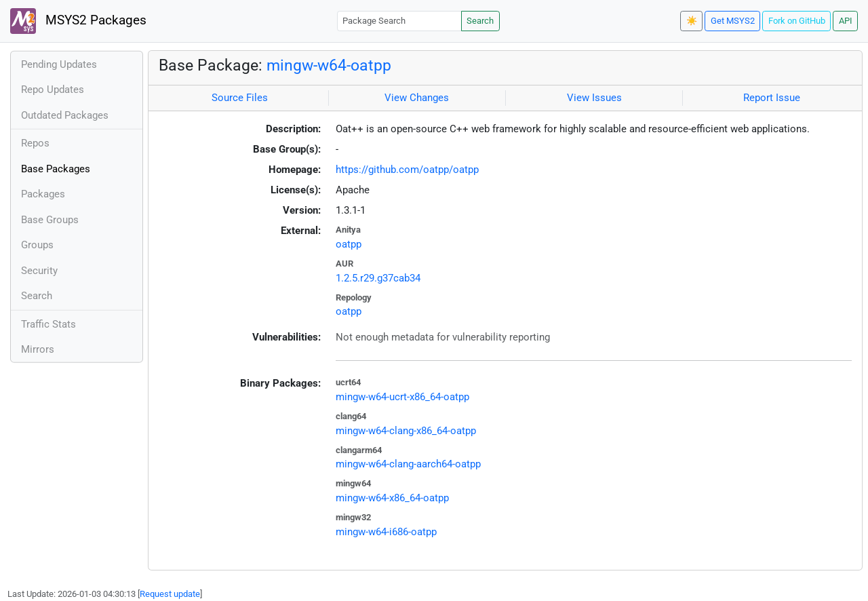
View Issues (594, 98)
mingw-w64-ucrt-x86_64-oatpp (402, 397)
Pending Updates (59, 64)
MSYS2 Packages (78, 21)
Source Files (240, 98)
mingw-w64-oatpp (329, 65)
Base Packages (56, 169)
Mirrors (38, 349)
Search (480, 21)
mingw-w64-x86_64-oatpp (392, 498)
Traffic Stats (48, 324)
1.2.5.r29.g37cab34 (378, 278)
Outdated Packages (65, 115)
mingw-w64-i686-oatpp (386, 532)
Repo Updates (53, 90)
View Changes (417, 98)
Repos (35, 143)
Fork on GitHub (797, 21)
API (846, 21)
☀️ (692, 21)
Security (39, 271)
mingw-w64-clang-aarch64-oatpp (408, 464)
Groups (37, 245)
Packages (43, 194)
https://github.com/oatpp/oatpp (407, 170)
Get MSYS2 (733, 21)
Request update (170, 594)
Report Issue (772, 98)
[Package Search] (399, 21)
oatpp (349, 244)
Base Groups (50, 220)
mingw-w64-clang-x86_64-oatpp (406, 431)
